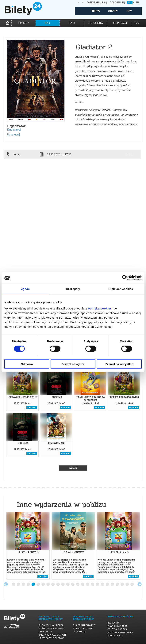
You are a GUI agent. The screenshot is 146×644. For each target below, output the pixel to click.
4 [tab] (29, 584)
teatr (72, 23)
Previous (6, 584)
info (129, 154)
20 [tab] (108, 584)
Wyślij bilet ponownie (51, 629)
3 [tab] (24, 584)
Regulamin (113, 623)
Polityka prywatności (120, 633)
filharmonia (96, 23)
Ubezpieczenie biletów (51, 638)
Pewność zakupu (117, 626)
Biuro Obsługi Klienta (51, 625)
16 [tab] (88, 584)
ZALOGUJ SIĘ (118, 2)
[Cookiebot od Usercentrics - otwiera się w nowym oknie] (125, 278)
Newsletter (45, 632)
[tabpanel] (28, 546)
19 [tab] (103, 584)
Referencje (79, 632)
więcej (73, 468)
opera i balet (120, 23)
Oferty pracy (115, 636)
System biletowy (83, 629)
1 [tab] (14, 584)
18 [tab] (98, 584)
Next (140, 584)
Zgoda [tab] (25, 289)
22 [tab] (117, 584)
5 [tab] (33, 584)
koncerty (23, 23)
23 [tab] (122, 584)
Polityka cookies (117, 629)
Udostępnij (13, 135)
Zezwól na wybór (73, 364)
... (137, 23)
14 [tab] (78, 584)
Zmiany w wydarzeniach (52, 635)
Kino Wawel (14, 130)
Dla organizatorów (84, 625)
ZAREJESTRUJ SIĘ (97, 2)
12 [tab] (68, 584)
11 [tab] (63, 584)
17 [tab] (93, 584)
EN (137, 2)
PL (130, 2)
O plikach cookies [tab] (121, 289)
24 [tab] (127, 584)
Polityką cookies (100, 308)
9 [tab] (53, 584)
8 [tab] (48, 584)
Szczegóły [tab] (73, 289)
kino (48, 23)
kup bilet (32, 408)
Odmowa (27, 364)
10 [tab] (58, 584)
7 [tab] (43, 584)
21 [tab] (113, 584)
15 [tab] (83, 584)
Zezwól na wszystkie (119, 364)
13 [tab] (73, 584)
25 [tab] (132, 584)
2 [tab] (19, 584)
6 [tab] (38, 584)
